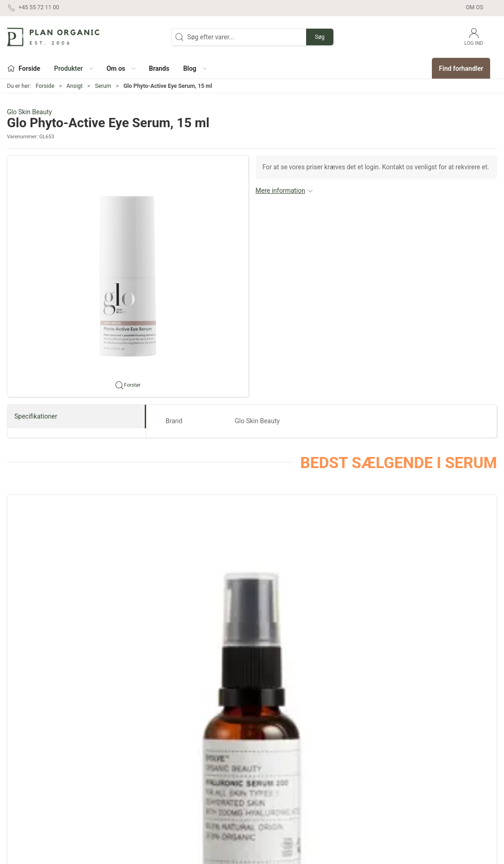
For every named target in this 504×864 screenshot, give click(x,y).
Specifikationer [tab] (36, 416)
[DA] (53, 37)
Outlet (266, 754)
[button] (73, 68)
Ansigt (75, 86)
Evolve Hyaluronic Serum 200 (57, 621)
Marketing (272, 767)
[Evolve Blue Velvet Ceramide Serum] (314, 553)
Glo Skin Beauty (29, 112)
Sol (181, 794)
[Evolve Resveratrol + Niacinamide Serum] (439, 553)
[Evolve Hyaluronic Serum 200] (65, 553)
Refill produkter (279, 780)
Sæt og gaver (276, 741)
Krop (183, 767)
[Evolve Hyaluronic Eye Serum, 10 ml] (190, 553)
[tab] (236, 670)
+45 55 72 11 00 (30, 776)
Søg (320, 37)
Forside (45, 86)
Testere (268, 794)
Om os (474, 7)
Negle (185, 780)
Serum (103, 86)
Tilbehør (188, 807)
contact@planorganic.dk (42, 786)
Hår (182, 754)
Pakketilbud (274, 807)
